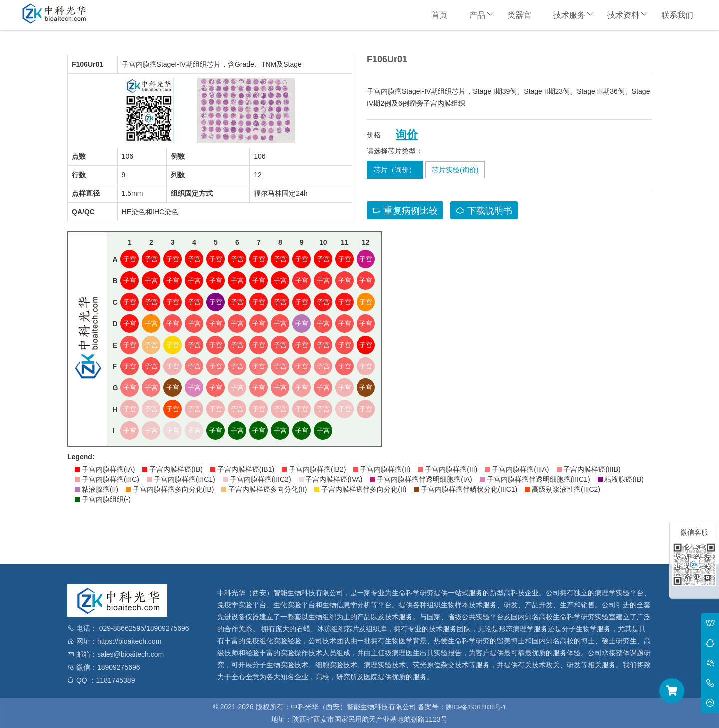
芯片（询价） (395, 170)
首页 (439, 15)
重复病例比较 (405, 211)
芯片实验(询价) (455, 170)
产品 (477, 15)
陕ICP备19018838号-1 (476, 707)
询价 (407, 135)
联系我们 (677, 15)
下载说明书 (484, 211)
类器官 (519, 15)
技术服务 (569, 15)
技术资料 (623, 15)
